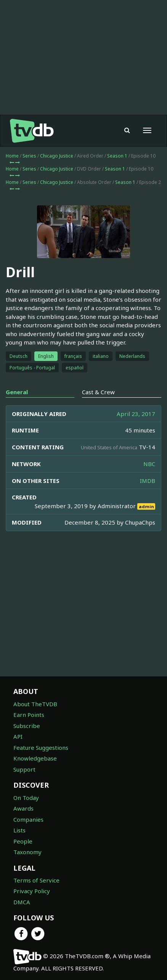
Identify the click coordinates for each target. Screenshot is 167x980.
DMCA (22, 902)
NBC (149, 464)
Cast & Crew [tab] (98, 392)
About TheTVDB (35, 704)
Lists (19, 830)
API (18, 736)
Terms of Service (36, 880)
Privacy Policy (32, 891)
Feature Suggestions (41, 748)
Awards (23, 808)
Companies (28, 819)
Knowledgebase (35, 758)
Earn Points (29, 715)
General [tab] (17, 392)
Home (12, 156)
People (23, 841)
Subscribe (27, 726)
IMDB (148, 481)
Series (29, 156)
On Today (26, 798)
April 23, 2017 (136, 414)
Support (24, 769)
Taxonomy (27, 852)
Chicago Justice (57, 156)
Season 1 (117, 156)
